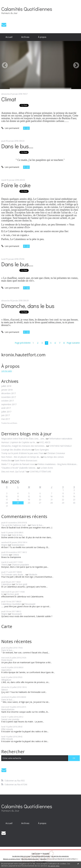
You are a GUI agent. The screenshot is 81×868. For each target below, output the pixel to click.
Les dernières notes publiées (41, 856)
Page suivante (73, 343)
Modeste (33, 574)
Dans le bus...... (8, 700)
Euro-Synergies (42, 450)
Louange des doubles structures (16, 450)
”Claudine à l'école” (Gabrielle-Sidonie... (19, 468)
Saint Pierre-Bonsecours (26, 460)
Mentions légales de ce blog (30, 859)
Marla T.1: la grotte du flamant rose (18, 464)
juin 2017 (5, 415)
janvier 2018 (7, 390)
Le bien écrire (47, 468)
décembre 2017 (8, 393)
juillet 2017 (6, 412)
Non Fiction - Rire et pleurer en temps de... (21, 457)
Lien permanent (10, 128)
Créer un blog (36, 853)
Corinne (5, 555)
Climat (9, 99)
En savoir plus (54, 866)
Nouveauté (30, 604)
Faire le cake (16, 185)
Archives (25, 37)
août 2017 (6, 408)
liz (2, 594)
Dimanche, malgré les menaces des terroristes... (23, 446)
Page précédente (23, 343)
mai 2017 (6, 419)
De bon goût (21, 584)
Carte (7, 626)
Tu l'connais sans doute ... (13, 574)
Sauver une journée (10, 719)
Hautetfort (46, 853)
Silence (4, 690)
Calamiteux (6, 584)
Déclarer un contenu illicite (12, 859)
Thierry (4, 565)
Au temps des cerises (54, 457)
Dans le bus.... (17, 146)
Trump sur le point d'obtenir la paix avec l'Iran (22, 453)
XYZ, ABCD (45, 442)
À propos (42, 37)
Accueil (9, 37)
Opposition (6, 670)
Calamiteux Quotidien (11, 604)
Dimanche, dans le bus (28, 306)
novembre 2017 (9, 397)
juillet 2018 (6, 386)
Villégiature (6, 680)
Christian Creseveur (56, 453)
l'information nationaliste (61, 439)
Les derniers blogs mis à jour (21, 856)
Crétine (16, 555)
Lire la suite (7, 371)
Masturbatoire (8, 709)
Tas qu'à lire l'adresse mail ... (14, 525)
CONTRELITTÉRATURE (40, 472)
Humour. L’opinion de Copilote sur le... (19, 442)
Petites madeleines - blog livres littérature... (58, 464)
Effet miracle (7, 729)
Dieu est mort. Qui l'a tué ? (14, 472)
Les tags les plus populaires (60, 856)
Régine (4, 535)
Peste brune (7, 660)
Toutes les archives (9, 423)
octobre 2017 (7, 401)
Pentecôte (6, 460)
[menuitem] (9, 37)
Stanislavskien (18, 545)
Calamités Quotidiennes (27, 9)
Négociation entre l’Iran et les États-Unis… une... (23, 439)
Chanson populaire (20, 565)
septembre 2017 (9, 404)
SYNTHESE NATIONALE (61, 446)
